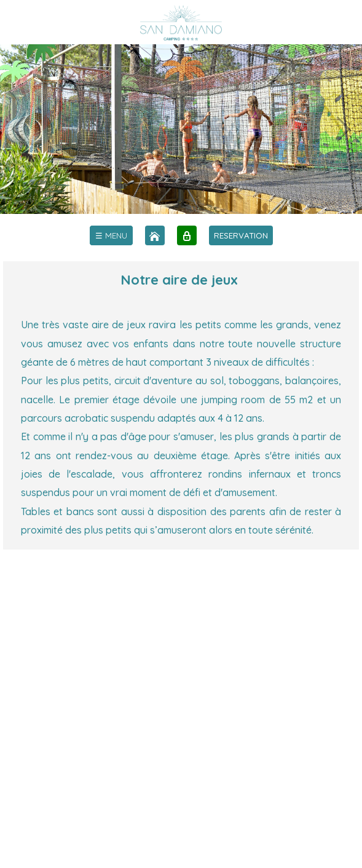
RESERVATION (241, 235)
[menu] (111, 235)
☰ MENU (111, 235)
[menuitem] (111, 235)
